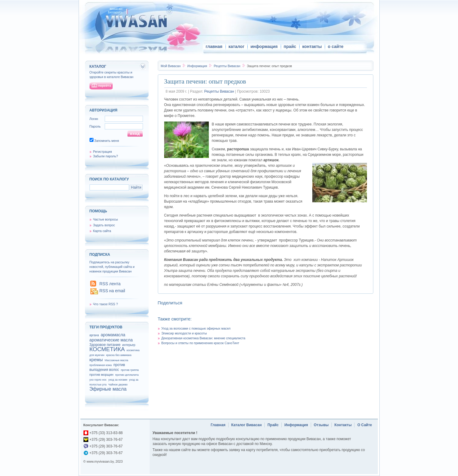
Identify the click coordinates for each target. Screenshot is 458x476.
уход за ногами (118, 380)
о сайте (336, 46)
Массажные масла (117, 360)
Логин (94, 119)
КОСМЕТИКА (107, 349)
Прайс (273, 425)
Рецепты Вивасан (227, 66)
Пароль (95, 126)
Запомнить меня (107, 141)
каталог (237, 46)
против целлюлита (127, 375)
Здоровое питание (105, 345)
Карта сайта (102, 231)
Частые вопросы (106, 219)
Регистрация (103, 152)
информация (264, 46)
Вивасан (171, 66)
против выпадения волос (107, 367)
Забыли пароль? (106, 156)
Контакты (343, 425)
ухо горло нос (98, 380)
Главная (218, 425)
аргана (94, 335)
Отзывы (321, 425)
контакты (312, 46)
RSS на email (112, 291)
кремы (96, 360)
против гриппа (130, 370)
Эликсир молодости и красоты (184, 333)
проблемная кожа (101, 365)
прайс (290, 46)
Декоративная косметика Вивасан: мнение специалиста (204, 338)
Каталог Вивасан (247, 425)
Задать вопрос (104, 225)
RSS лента (110, 284)
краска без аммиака (119, 355)
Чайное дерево (118, 385)
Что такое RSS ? (106, 304)
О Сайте (365, 425)
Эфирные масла (108, 389)
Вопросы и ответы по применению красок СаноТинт (200, 343)
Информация (198, 66)
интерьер (129, 345)
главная (214, 46)
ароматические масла (111, 340)
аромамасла (113, 335)
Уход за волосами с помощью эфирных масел (196, 328)
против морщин (102, 375)
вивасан (116, 9)
